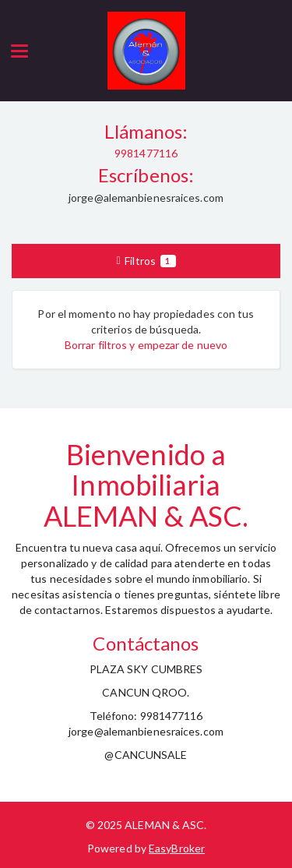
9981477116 (146, 153)
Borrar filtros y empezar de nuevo (146, 345)
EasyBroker (177, 848)
